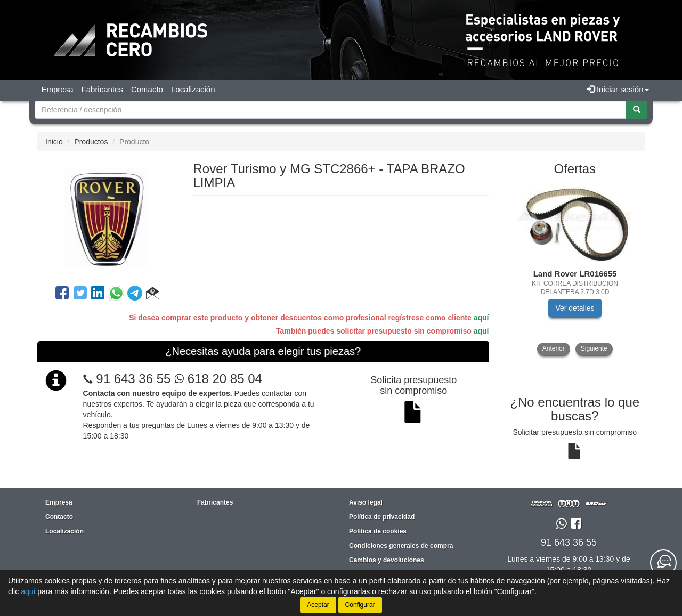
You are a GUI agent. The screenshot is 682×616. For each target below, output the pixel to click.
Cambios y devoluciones (387, 560)
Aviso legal (366, 502)
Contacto (147, 89)
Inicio (54, 142)
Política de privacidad (382, 517)
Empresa (58, 89)
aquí (481, 318)
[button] (153, 295)
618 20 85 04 (218, 379)
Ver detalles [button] (575, 308)
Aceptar (318, 605)
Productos (91, 142)
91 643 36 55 (133, 379)
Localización (193, 89)
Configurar (360, 605)
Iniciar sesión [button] (618, 89)
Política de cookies (378, 531)
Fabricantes (102, 89)
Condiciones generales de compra (401, 546)
